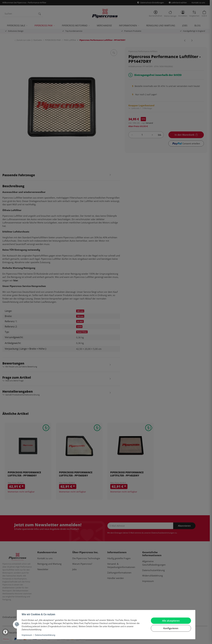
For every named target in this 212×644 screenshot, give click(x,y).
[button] (5, 632)
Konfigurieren (171, 628)
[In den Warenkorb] (204, 637)
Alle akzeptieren (171, 621)
